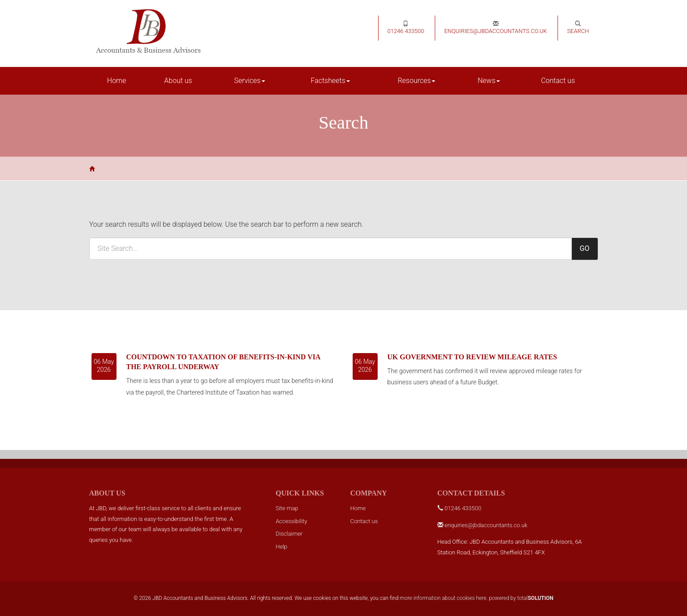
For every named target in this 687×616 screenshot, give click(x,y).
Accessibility (292, 521)
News (489, 81)
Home (117, 81)
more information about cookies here (443, 598)
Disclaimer (289, 534)
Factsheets (330, 81)
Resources (416, 81)
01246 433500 (406, 27)
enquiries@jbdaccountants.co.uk (495, 27)
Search (578, 27)
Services (250, 81)
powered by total (521, 598)
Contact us (558, 81)
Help (282, 547)
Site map (287, 508)
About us (178, 81)
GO (585, 248)
